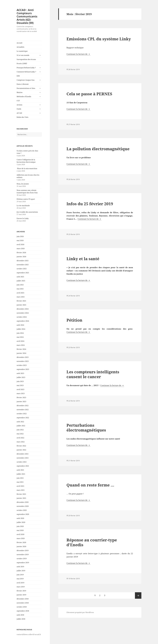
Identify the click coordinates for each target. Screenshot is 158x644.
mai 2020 (20, 530)
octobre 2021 (22, 462)
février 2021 (21, 494)
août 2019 (20, 567)
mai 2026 (20, 240)
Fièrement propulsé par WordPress (80, 612)
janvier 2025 (21, 305)
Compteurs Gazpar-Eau (26, 80)
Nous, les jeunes (23, 184)
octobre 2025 (22, 269)
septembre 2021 (23, 466)
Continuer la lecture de (78, 54)
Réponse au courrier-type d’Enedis (92, 542)
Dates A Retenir (23, 84)
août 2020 (20, 518)
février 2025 (21, 301)
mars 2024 (21, 345)
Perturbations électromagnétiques (86, 428)
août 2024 (20, 325)
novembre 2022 (23, 410)
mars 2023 (21, 393)
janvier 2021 (21, 498)
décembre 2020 (23, 502)
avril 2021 (20, 486)
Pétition (74, 320)
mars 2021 (21, 490)
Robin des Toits (22, 117)
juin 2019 (20, 575)
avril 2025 (20, 293)
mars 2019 (21, 587)
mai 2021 (20, 482)
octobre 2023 (22, 365)
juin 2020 (20, 526)
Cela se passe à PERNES (89, 94)
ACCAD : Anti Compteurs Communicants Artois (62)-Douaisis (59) (27, 16)
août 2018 (20, 615)
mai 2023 (20, 385)
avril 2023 (20, 389)
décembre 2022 (23, 406)
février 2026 (21, 253)
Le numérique (22, 51)
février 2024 (21, 349)
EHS (18, 76)
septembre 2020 (23, 514)
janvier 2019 (21, 595)
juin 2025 (20, 285)
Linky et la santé (83, 259)
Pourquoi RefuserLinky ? (26, 68)
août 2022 (20, 422)
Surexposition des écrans (26, 59)
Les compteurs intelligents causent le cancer (93, 374)
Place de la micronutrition (27, 168)
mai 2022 (20, 434)
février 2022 (21, 446)
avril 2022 (20, 438)
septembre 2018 (23, 611)
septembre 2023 (23, 369)
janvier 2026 (21, 257)
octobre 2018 (22, 607)
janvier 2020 (21, 546)
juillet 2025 (21, 281)
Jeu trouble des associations (27, 212)
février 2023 (21, 397)
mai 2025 (20, 289)
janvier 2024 (21, 353)
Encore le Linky (23, 218)
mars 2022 (21, 442)
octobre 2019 (22, 559)
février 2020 (21, 542)
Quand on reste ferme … (90, 485)
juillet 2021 (21, 474)
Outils (19, 109)
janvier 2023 (21, 402)
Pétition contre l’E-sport (26, 199)
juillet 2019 (21, 571)
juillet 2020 (21, 522)
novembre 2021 (23, 458)
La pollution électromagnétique (98, 149)
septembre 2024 (23, 321)
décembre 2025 (23, 261)
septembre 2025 (23, 273)
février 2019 (21, 591)
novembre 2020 (23, 506)
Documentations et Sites (26, 88)
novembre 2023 (23, 361)
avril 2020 (20, 534)
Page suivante (138, 595)
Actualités (20, 47)
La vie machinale (23, 206)
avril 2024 (20, 341)
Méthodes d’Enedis (24, 97)
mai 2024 (20, 337)
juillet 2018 (21, 619)
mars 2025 (21, 297)
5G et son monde (23, 55)
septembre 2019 (23, 563)
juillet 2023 (21, 377)
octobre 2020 (22, 510)
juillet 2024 (21, 329)
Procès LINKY (22, 64)
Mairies (20, 92)
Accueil (19, 43)
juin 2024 (20, 333)
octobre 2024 (22, 317)
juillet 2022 (21, 426)
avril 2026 (20, 244)
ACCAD (19, 113)
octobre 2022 (22, 414)
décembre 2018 (23, 599)
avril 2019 (20, 583)
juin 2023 (20, 381)
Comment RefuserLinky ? (26, 72)
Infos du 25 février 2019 (90, 204)
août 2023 (20, 373)
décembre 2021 (23, 454)
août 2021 (20, 470)
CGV (18, 101)
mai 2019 (20, 579)
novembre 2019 (23, 555)
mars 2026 (21, 249)
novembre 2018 (23, 603)
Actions (19, 105)
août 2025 (20, 277)
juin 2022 (20, 430)
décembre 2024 (23, 309)
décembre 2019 (23, 550)
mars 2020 (21, 538)
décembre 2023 (23, 357)
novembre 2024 (23, 313)
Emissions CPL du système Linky (99, 39)
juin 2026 (20, 236)
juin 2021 (20, 478)
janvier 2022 (21, 450)
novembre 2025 (23, 265)
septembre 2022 (23, 418)
